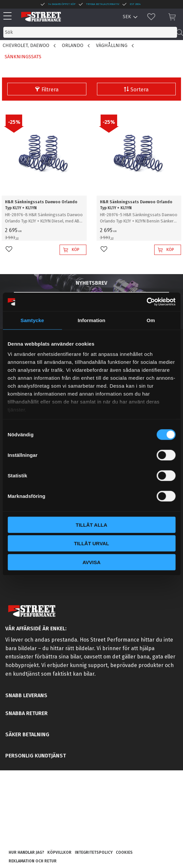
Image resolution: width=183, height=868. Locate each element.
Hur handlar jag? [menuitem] (26, 852)
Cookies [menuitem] (124, 852)
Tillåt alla (91, 525)
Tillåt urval (91, 543)
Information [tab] (92, 320)
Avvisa (91, 562)
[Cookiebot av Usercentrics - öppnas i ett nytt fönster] (146, 302)
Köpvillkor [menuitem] (59, 852)
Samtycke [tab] (32, 320)
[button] (9, 16)
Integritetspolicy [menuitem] (94, 852)
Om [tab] (151, 320)
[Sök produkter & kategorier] (90, 32)
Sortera (139, 90)
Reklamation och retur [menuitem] (33, 861)
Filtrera (50, 90)
